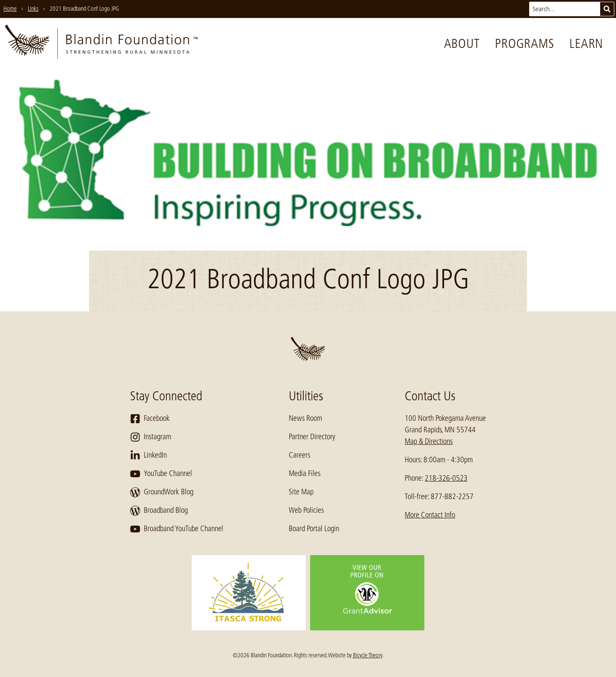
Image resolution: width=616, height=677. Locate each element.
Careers (299, 455)
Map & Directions (429, 441)
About (462, 44)
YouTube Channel (161, 474)
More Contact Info (430, 515)
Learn (586, 44)
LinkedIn (148, 455)
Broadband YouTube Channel (177, 529)
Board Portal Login (314, 529)
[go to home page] (101, 44)
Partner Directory (312, 437)
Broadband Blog (159, 511)
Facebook (150, 419)
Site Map (301, 492)
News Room (305, 418)
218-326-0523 (446, 478)
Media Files (305, 473)
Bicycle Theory (368, 655)
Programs (524, 44)
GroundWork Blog (162, 492)
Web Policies (306, 510)
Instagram (151, 437)
